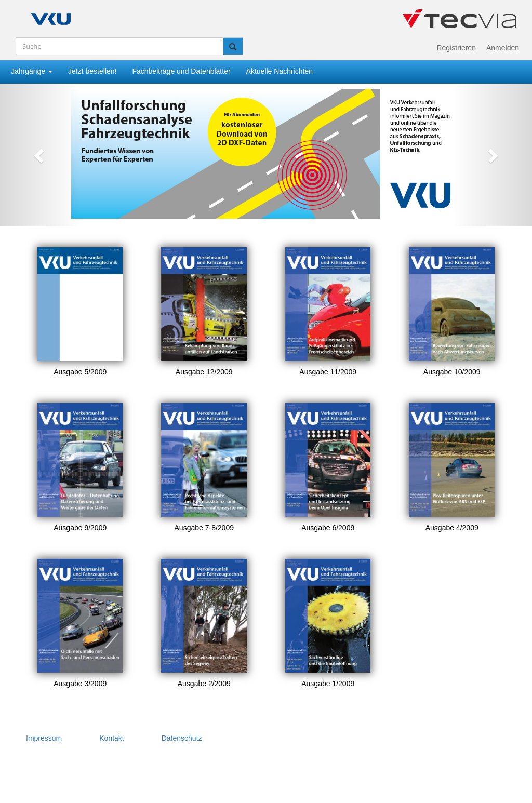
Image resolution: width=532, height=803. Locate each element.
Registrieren (456, 48)
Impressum (44, 738)
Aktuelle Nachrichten (280, 71)
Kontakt (111, 738)
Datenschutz (182, 738)
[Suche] (119, 46)
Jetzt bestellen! (92, 71)
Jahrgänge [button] (32, 71)
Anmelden (503, 48)
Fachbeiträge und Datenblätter (181, 71)
